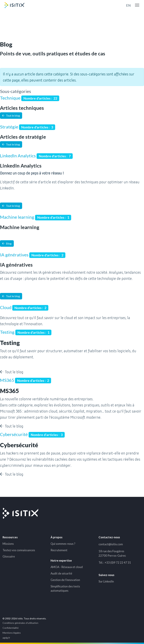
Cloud (6, 307)
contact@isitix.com (111, 544)
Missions (8, 544)
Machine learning (17, 217)
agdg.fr (6, 638)
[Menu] (137, 5)
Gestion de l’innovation (65, 580)
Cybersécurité (14, 434)
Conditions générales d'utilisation (20, 623)
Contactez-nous (109, 537)
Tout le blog (11, 115)
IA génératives (14, 255)
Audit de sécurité (61, 573)
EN (128, 5)
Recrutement (59, 550)
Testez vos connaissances (19, 550)
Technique (10, 98)
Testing (7, 332)
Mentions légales (12, 633)
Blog (7, 243)
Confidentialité (11, 628)
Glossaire (9, 556)
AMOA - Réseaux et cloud (67, 567)
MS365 (7, 380)
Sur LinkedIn (106, 581)
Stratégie (9, 127)
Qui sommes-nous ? (63, 544)
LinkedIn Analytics (18, 156)
